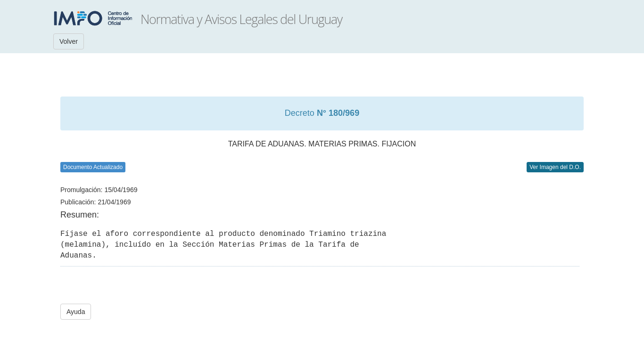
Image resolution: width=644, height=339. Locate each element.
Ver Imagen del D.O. (555, 167)
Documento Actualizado (93, 167)
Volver (69, 41)
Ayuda (76, 312)
